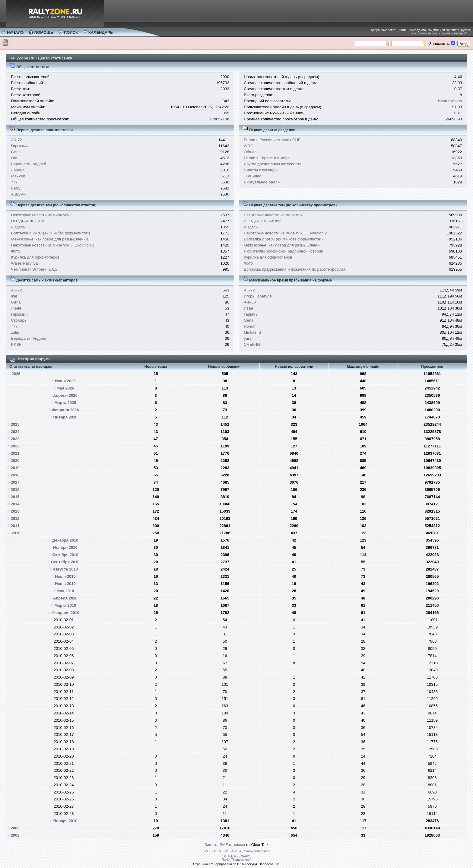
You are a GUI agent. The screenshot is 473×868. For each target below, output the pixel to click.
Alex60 (250, 302)
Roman (250, 326)
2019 (15, 468)
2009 (15, 828)
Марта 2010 (65, 605)
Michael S (252, 332)
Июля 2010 (65, 576)
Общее (250, 152)
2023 (15, 439)
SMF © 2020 (233, 851)
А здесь (18, 227)
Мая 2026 (65, 388)
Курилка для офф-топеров (35, 257)
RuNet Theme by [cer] (237, 860)
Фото (16, 251)
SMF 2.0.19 (212, 851)
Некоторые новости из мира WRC (42, 215)
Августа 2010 (65, 569)
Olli (14, 158)
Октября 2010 (65, 555)
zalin (15, 332)
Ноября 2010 (65, 547)
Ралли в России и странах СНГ (272, 140)
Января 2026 (65, 417)
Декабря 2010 (65, 540)
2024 (15, 432)
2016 (15, 490)
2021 (15, 453)
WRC (248, 146)
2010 (16, 533)
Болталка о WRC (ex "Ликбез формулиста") (51, 233)
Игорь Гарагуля (258, 296)
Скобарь (19, 320)
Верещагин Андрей (29, 164)
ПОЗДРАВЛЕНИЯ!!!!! (30, 221)
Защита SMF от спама (225, 845)
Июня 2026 (65, 381)
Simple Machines (257, 851)
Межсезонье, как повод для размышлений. (50, 239)
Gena (16, 152)
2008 (15, 835)
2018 (15, 475)
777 (14, 182)
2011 (15, 526)
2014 (15, 504)
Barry (16, 188)
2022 (15, 446)
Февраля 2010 (66, 613)
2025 (15, 424)
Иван (248, 308)
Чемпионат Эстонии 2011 (34, 269)
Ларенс (18, 170)
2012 (15, 518)
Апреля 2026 (65, 395)
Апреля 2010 (65, 598)
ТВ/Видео (252, 176)
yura (248, 338)
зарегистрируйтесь (459, 30)
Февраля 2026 (65, 410)
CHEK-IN (252, 344)
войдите (433, 30)
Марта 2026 (65, 403)
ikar (14, 296)
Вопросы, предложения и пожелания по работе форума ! (296, 269)
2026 (16, 374)
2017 (15, 482)
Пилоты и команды (261, 170)
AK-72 (17, 140)
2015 (15, 497)
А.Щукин (19, 194)
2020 (15, 461)
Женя (16, 308)
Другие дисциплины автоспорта (273, 164)
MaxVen (18, 176)
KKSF (16, 344)
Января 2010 (65, 821)
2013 (15, 511)
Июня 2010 (65, 584)
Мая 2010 (65, 591)
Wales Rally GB (25, 263)
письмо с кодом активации (447, 33)
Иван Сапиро (450, 101)
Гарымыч (19, 146)
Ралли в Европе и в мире (267, 158)
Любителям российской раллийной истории (283, 251)
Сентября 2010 (65, 562)
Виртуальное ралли (262, 182)
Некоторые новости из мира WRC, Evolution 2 (53, 245)
